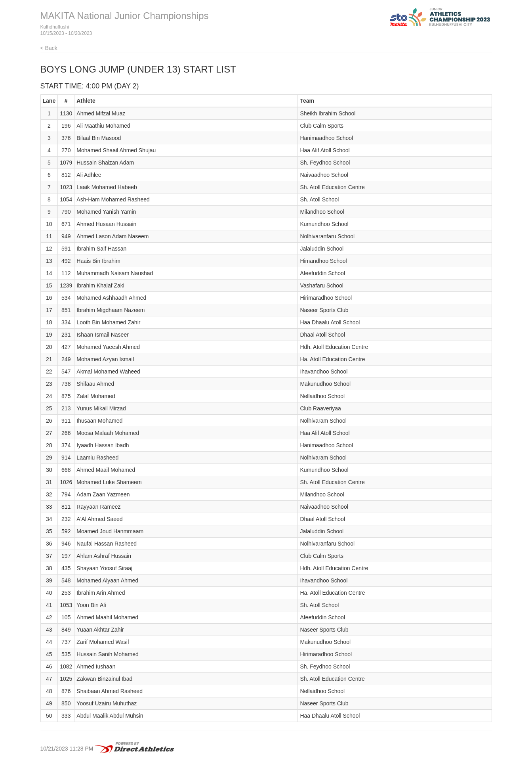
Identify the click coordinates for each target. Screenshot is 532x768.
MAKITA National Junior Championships (125, 16)
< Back (49, 48)
